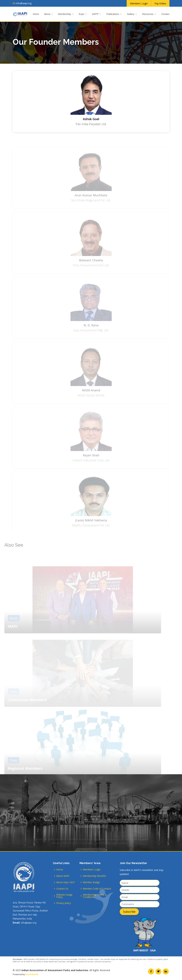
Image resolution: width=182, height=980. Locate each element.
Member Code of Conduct (97, 889)
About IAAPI (63, 876)
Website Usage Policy (64, 896)
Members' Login (92, 870)
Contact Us (62, 889)
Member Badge (91, 882)
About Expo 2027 (66, 882)
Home (36, 14)
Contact (165, 14)
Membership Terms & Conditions (95, 896)
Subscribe (129, 912)
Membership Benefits (95, 876)
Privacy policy (64, 903)
